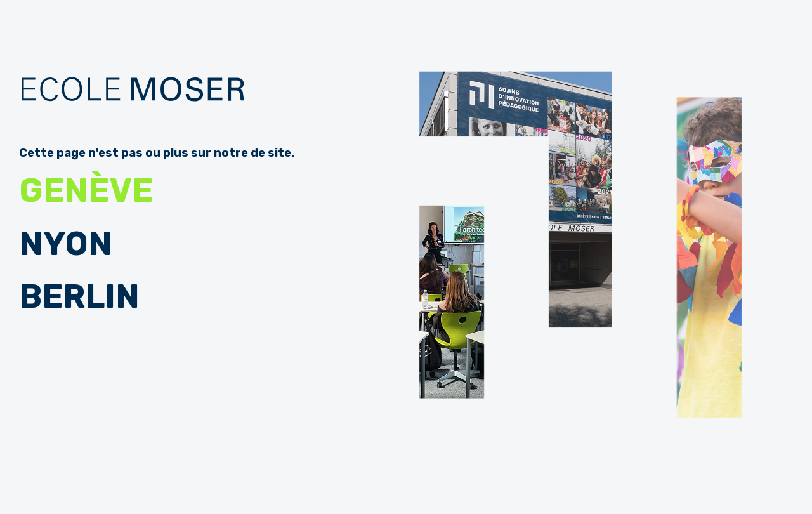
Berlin (79, 297)
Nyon (66, 244)
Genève (86, 191)
